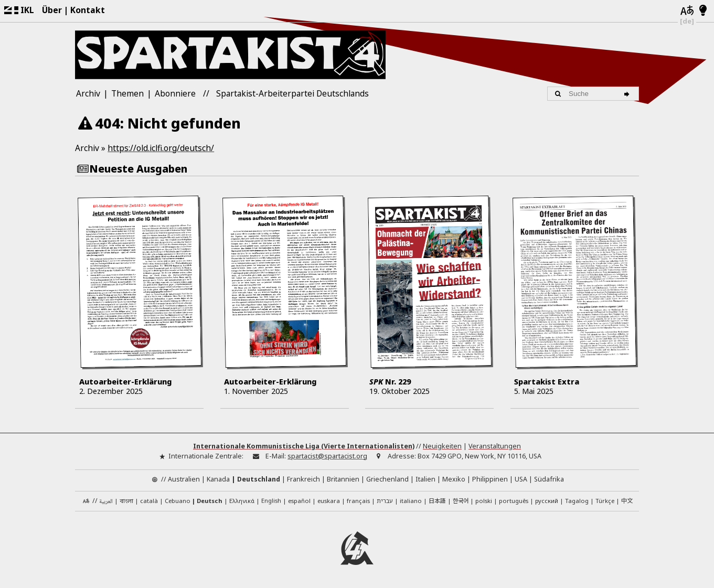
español (299, 500)
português (514, 500)
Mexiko (454, 479)
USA (521, 479)
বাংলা (126, 501)
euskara (329, 500)
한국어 (461, 500)
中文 (627, 500)
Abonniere (175, 93)
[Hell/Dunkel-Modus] (703, 11)
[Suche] (629, 93)
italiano (411, 500)
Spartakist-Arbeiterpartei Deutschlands (292, 93)
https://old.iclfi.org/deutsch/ (161, 148)
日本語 (437, 500)
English (271, 500)
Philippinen (490, 479)
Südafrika (549, 479)
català (149, 500)
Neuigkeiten (442, 446)
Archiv (88, 93)
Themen (127, 93)
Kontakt (88, 10)
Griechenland (387, 479)
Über (52, 10)
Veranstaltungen (495, 446)
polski (484, 500)
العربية (106, 501)
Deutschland (259, 479)
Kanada (218, 479)
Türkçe (605, 500)
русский (547, 500)
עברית (385, 500)
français (358, 500)
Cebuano (178, 500)
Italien (425, 479)
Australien (184, 479)
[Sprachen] (687, 11)
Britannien (343, 479)
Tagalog (577, 500)
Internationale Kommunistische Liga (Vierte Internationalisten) (304, 446)
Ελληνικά (242, 500)
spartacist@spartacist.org (327, 455)
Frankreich (303, 479)
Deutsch (210, 500)
